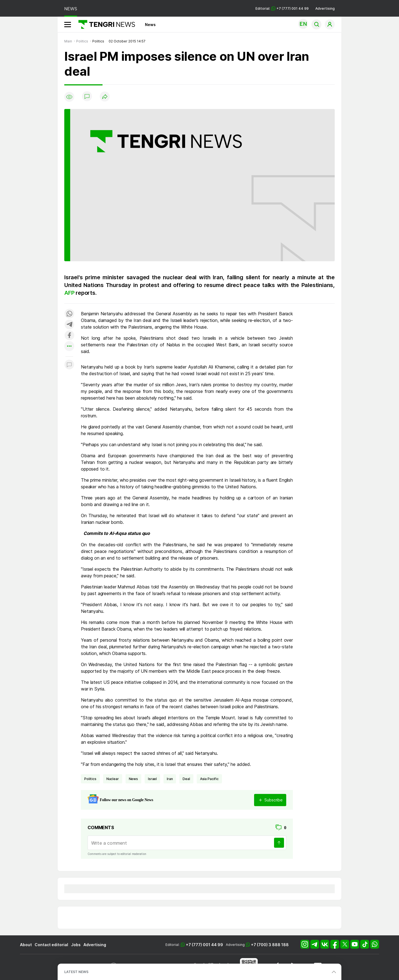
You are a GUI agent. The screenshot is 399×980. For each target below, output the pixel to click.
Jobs (76, 945)
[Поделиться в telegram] (69, 325)
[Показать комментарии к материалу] (69, 365)
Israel (152, 779)
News (150, 25)
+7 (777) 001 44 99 (204, 945)
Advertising (325, 8)
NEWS (71, 9)
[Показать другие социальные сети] (69, 346)
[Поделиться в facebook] (69, 336)
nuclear (113, 779)
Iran (170, 779)
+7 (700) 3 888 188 (270, 945)
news (133, 779)
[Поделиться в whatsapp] (69, 314)
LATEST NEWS (76, 972)
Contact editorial (51, 945)
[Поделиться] (105, 97)
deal (186, 779)
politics (90, 779)
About (26, 945)
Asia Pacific (209, 779)
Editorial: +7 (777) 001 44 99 (282, 8)
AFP (70, 293)
